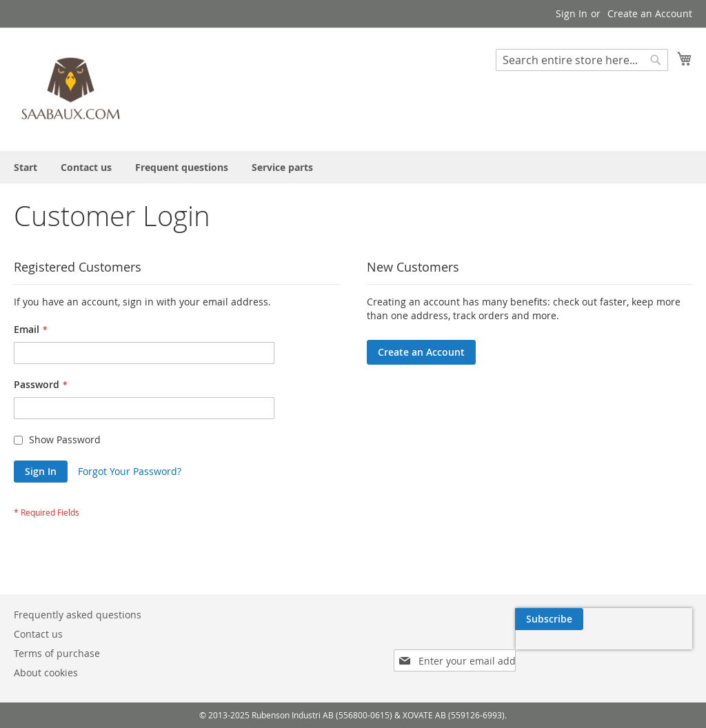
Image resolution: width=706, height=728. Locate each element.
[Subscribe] (658, 619)
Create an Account (650, 13)
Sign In (572, 13)
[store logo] (72, 89)
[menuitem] (26, 167)
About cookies (46, 673)
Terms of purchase (57, 653)
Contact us (38, 634)
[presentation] (561, 651)
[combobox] (582, 60)
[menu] (353, 167)
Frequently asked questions (78, 615)
